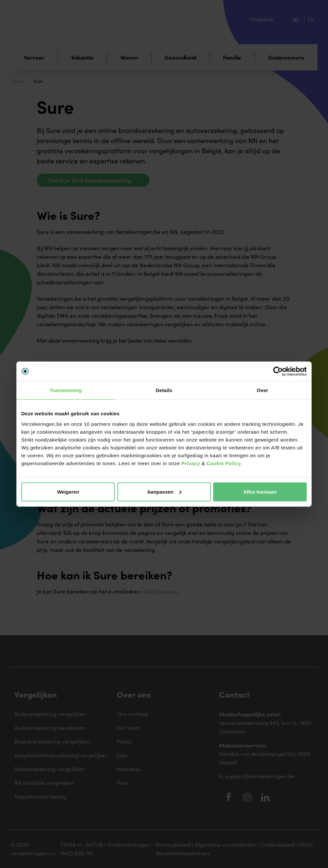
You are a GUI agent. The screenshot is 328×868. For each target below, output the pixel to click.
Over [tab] (263, 390)
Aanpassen (164, 491)
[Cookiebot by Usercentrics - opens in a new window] (278, 371)
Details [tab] (164, 390)
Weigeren (68, 491)
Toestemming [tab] (66, 390)
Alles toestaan (260, 491)
